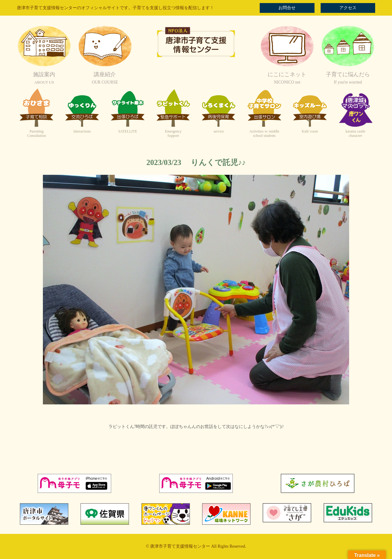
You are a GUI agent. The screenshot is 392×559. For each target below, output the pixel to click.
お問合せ (287, 8)
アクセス (348, 8)
